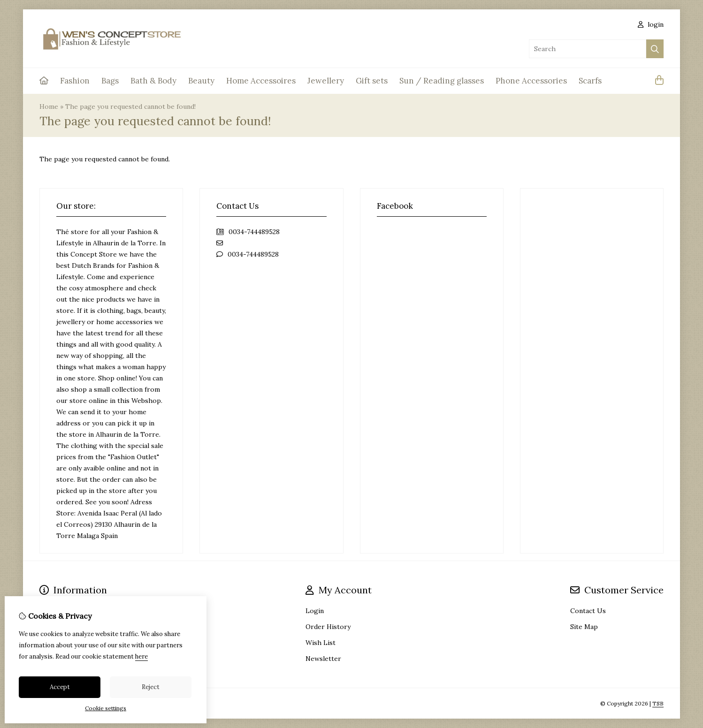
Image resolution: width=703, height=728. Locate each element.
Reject (151, 687)
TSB (658, 703)
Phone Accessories (531, 81)
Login (315, 611)
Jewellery (326, 81)
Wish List (321, 643)
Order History (328, 627)
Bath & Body (153, 81)
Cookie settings (106, 708)
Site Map (584, 627)
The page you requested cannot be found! (130, 106)
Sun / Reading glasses (442, 81)
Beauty (201, 81)
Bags (110, 81)
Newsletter (323, 659)
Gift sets (372, 81)
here (141, 656)
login (651, 24)
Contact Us (588, 611)
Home (49, 106)
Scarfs (590, 81)
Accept (60, 687)
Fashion (75, 81)
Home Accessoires (261, 81)
